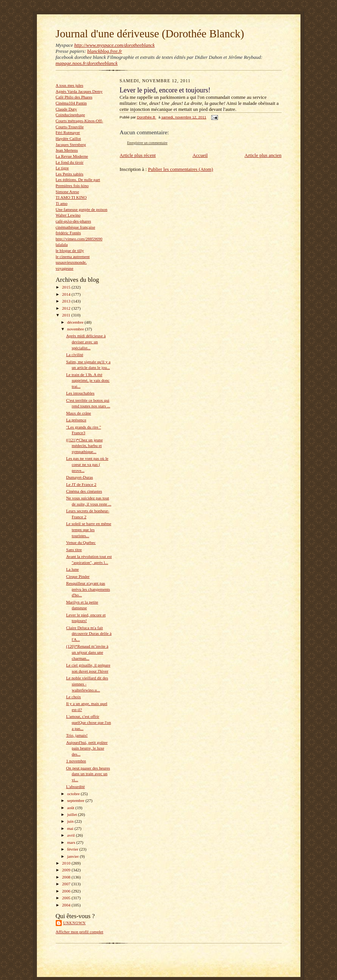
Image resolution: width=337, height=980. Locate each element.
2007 (67, 884)
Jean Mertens (67, 150)
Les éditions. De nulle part (78, 180)
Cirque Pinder (78, 576)
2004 (67, 905)
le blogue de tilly (70, 250)
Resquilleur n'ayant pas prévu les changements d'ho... (88, 589)
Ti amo (62, 203)
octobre (74, 794)
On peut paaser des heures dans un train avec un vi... (88, 774)
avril (71, 835)
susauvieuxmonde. (71, 262)
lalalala (62, 244)
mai (71, 828)
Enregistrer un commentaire (147, 143)
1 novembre (76, 761)
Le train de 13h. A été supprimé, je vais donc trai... (88, 380)
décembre (76, 322)
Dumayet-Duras (79, 477)
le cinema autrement (73, 257)
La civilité (75, 355)
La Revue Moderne (72, 156)
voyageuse (65, 268)
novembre (76, 329)
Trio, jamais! (77, 735)
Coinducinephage (70, 115)
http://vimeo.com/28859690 (79, 239)
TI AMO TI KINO (71, 197)
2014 (67, 294)
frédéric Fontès (68, 233)
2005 (67, 898)
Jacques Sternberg (71, 144)
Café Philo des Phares (74, 97)
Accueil (200, 155)
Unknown (75, 923)
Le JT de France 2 (81, 484)
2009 (67, 870)
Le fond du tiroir (70, 162)
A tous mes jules (70, 85)
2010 (67, 863)
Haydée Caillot (68, 138)
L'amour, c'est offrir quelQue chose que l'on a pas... (88, 722)
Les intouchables (80, 393)
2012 (67, 308)
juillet (72, 814)
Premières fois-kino (72, 186)
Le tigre (62, 168)
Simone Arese (67, 192)
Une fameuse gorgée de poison (82, 209)
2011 (67, 315)
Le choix (73, 697)
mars (72, 842)
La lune (72, 569)
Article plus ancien (263, 155)
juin (71, 821)
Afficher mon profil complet (80, 932)
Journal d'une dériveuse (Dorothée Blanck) (150, 34)
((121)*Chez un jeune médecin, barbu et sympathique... (84, 446)
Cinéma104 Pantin (71, 103)
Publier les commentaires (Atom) (181, 169)
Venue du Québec (81, 542)
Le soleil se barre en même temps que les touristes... (88, 529)
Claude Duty (66, 109)
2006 (67, 891)
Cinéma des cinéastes (84, 491)
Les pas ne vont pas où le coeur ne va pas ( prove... (87, 464)
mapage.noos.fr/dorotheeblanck (87, 63)
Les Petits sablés (70, 174)
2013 (67, 301)
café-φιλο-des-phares (73, 221)
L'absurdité (75, 786)
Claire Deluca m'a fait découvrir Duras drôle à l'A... (89, 634)
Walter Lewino (68, 215)
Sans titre (74, 550)
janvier (73, 856)
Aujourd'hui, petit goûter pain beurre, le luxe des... (87, 748)
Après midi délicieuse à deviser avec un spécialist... (86, 342)
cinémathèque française (75, 227)
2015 (67, 287)
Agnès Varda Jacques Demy (79, 91)
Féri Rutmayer (68, 132)
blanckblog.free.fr (105, 51)
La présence (76, 420)
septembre (76, 800)
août (71, 808)
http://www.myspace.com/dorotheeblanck (114, 45)
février (73, 849)
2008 (67, 877)
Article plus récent (138, 155)
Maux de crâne (78, 413)
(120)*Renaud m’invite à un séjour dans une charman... (87, 652)
